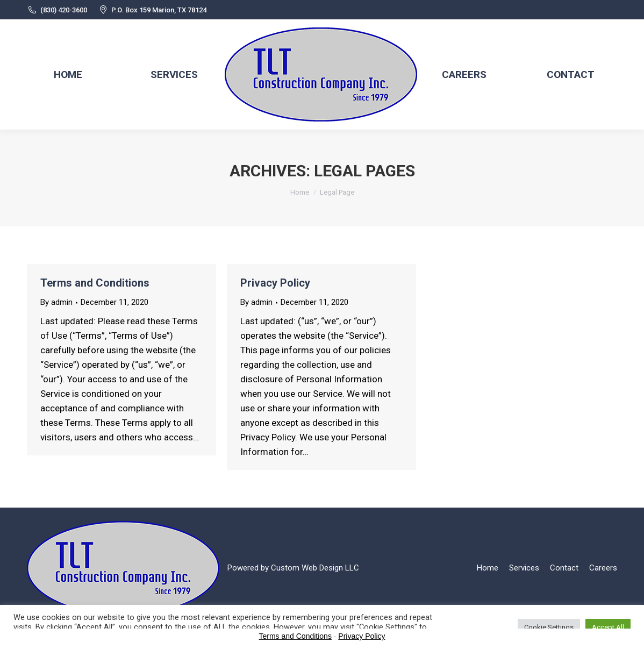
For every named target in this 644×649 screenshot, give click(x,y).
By (56, 302)
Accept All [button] (608, 627)
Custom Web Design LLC (315, 568)
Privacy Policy (275, 283)
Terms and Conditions (95, 283)
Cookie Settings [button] (549, 627)
